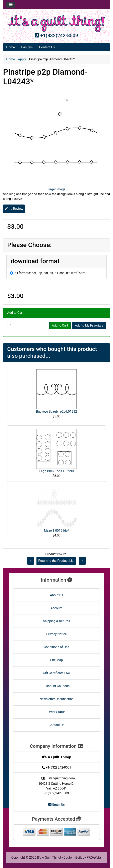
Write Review (14, 209)
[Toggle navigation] (11, 5)
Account (56, 608)
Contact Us (47, 47)
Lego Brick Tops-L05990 (56, 471)
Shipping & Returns (57, 621)
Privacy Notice (56, 634)
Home (11, 47)
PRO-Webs (94, 858)
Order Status (57, 712)
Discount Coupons (57, 686)
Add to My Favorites (89, 325)
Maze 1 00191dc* (56, 531)
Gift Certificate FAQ (56, 673)
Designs (27, 47)
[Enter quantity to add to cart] (28, 326)
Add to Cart (60, 325)
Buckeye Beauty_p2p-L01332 (56, 412)
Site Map (57, 660)
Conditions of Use (56, 647)
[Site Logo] (56, 24)
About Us (56, 595)
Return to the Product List (56, 561)
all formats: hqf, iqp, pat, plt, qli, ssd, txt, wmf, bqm (50, 273)
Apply (22, 59)
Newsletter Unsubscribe (56, 699)
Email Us (56, 805)
